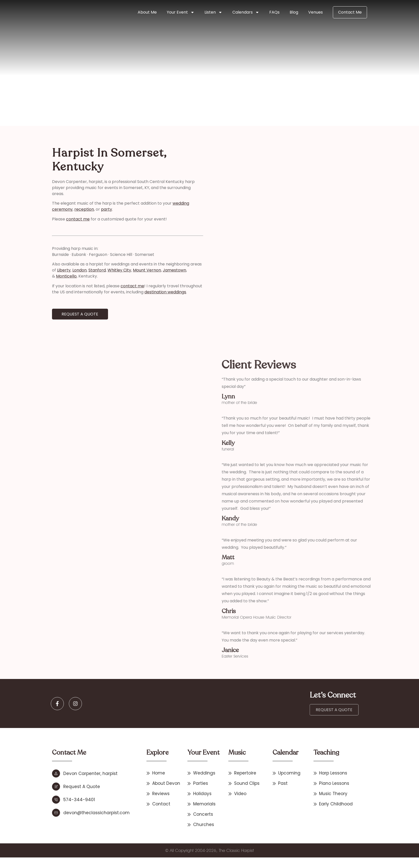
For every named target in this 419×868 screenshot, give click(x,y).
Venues (316, 12)
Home (73, 98)
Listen (213, 12)
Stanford (74, 270)
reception (62, 209)
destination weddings (143, 292)
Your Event (181, 12)
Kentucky (146, 98)
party (84, 209)
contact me (55, 219)
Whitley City (97, 270)
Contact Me (350, 12)
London (57, 270)
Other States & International (109, 98)
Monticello (44, 276)
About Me (147, 12)
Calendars (246, 12)
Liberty (41, 270)
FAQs (274, 12)
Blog (294, 12)
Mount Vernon (124, 270)
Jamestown (152, 270)
